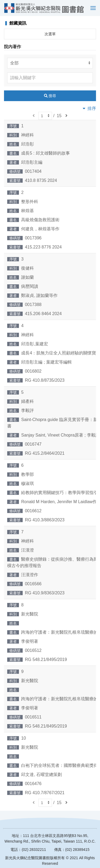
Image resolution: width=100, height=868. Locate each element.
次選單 (50, 34)
